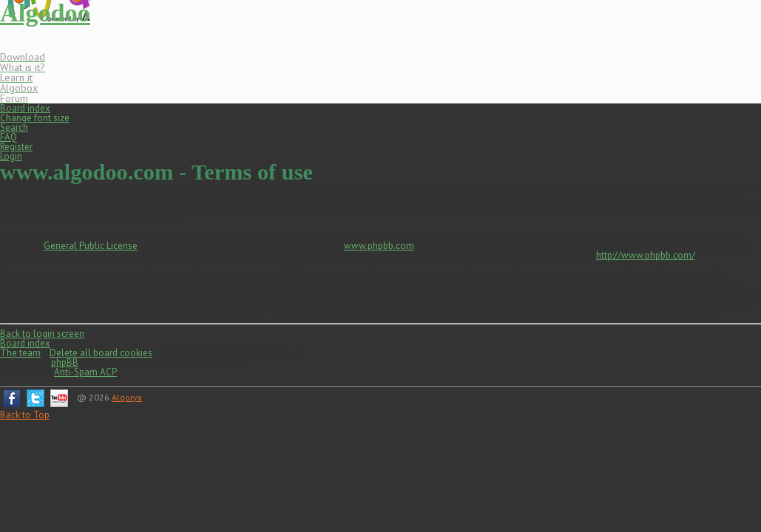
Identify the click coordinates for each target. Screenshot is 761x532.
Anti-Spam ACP (85, 372)
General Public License (91, 246)
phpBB (65, 362)
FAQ (9, 137)
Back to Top (25, 415)
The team (20, 353)
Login (11, 156)
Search (14, 127)
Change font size (35, 118)
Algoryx (127, 397)
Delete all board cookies (101, 353)
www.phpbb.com (379, 246)
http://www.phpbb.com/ (646, 255)
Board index (25, 108)
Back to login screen (42, 334)
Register (16, 147)
